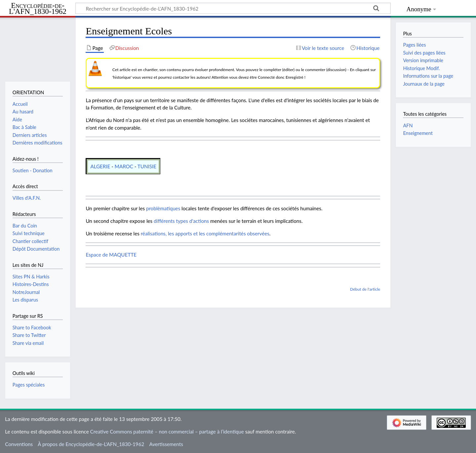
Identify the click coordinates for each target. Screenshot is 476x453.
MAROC (124, 166)
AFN (408, 125)
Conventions (19, 444)
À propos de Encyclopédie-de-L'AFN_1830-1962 (91, 444)
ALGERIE (100, 166)
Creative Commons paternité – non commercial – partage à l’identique (167, 432)
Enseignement (418, 133)
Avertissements (166, 444)
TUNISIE (147, 166)
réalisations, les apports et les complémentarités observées (205, 233)
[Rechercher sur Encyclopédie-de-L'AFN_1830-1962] (233, 8)
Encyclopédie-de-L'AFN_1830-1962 (38, 9)
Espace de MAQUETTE (111, 255)
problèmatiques (163, 208)
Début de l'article (365, 289)
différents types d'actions (181, 221)
